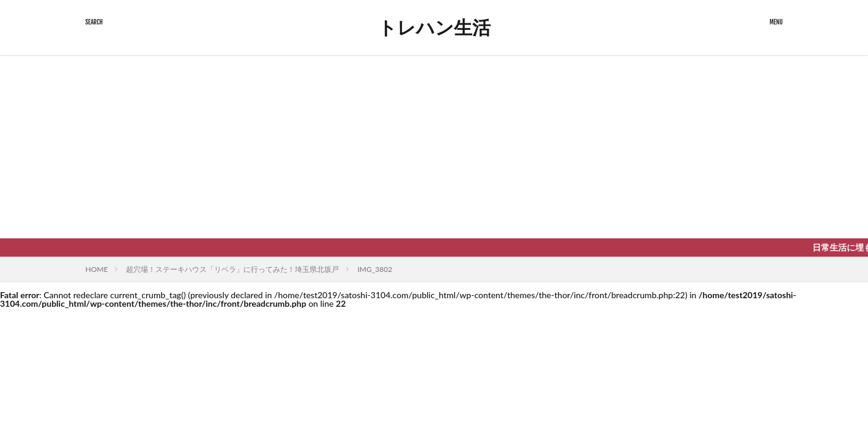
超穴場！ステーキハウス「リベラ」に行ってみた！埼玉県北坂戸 (232, 269)
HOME (97, 269)
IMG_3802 (375, 269)
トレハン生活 (434, 28)
